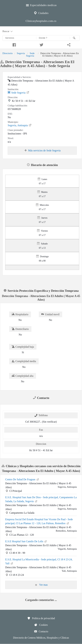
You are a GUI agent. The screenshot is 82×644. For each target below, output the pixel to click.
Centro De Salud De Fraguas (22, 479)
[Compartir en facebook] (14, 44)
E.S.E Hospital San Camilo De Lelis (26, 541)
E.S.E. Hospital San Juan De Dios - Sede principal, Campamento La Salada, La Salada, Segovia (41, 499)
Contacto (41, 631)
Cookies (41, 625)
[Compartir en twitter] (41, 44)
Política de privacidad (41, 618)
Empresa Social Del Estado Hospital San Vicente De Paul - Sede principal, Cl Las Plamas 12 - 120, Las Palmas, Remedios (39, 521)
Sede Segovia (30, 54)
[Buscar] (75, 38)
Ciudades (41, 13)
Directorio (8, 53)
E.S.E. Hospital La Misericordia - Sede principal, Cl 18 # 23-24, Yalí (39, 561)
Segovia (21, 53)
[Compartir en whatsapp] (68, 44)
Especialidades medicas (41, 5)
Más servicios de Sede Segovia (42, 151)
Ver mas (41, 585)
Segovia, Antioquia (20, 125)
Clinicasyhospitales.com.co (41, 21)
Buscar (8, 31)
